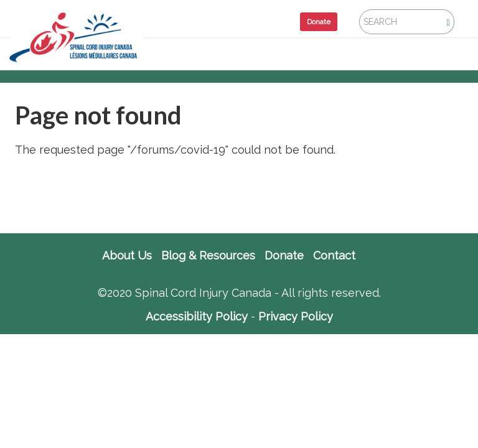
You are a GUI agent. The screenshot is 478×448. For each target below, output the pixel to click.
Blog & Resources (208, 256)
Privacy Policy (296, 316)
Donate (319, 22)
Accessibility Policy (197, 316)
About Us (127, 256)
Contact (334, 256)
